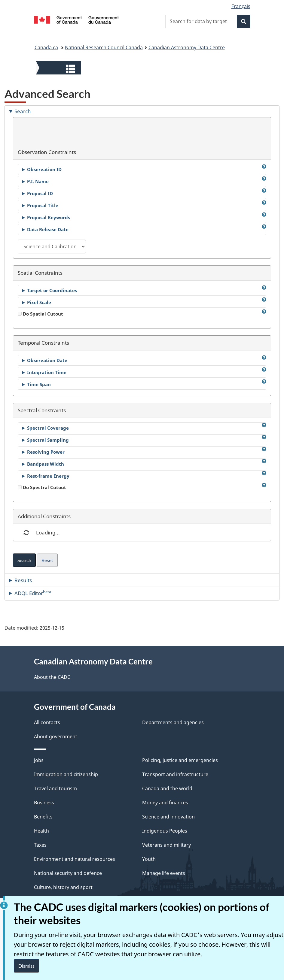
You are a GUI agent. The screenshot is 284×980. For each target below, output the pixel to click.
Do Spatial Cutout (40, 314)
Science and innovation (168, 817)
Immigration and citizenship (66, 774)
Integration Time (47, 372)
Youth (149, 859)
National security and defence (68, 873)
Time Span (39, 384)
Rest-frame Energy (48, 476)
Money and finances (165, 803)
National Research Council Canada (104, 47)
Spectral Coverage (48, 428)
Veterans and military (166, 845)
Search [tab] (23, 111)
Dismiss (26, 966)
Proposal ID (40, 193)
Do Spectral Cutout (42, 487)
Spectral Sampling (48, 440)
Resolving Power (46, 452)
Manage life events (164, 873)
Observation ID (44, 169)
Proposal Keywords (49, 217)
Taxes (40, 845)
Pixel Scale (39, 302)
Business (44, 803)
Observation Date (47, 360)
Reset (47, 560)
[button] (59, 69)
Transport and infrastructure (175, 774)
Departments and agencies (173, 722)
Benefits (43, 817)
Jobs (39, 760)
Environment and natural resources (75, 859)
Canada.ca (46, 47)
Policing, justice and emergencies (180, 760)
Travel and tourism (55, 788)
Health (41, 831)
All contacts (47, 722)
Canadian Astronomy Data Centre (187, 47)
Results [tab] (23, 580)
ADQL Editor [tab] (33, 593)
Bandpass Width (46, 464)
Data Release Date (48, 229)
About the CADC (52, 677)
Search (24, 560)
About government (56, 737)
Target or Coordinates (52, 290)
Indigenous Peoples (165, 831)
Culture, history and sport (63, 887)
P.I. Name (38, 181)
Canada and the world (167, 788)
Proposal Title (43, 205)
